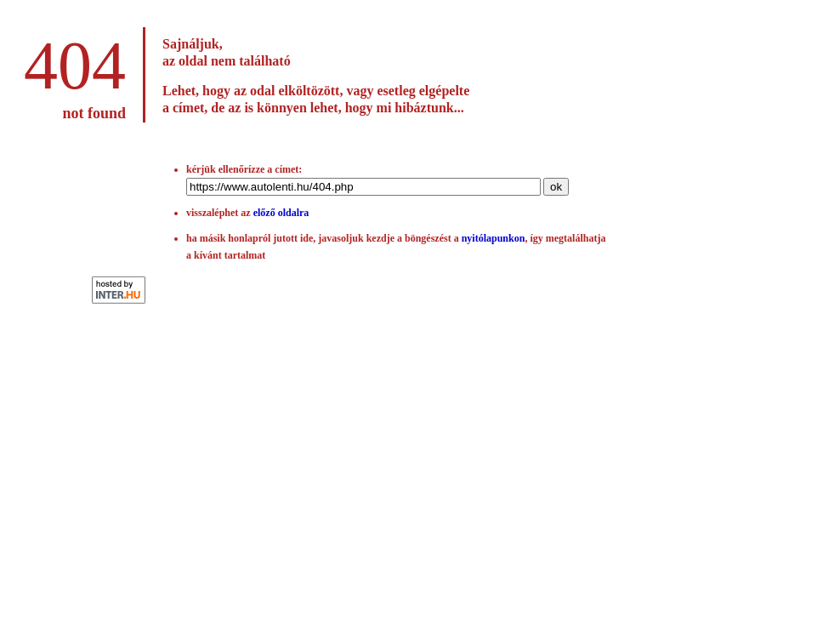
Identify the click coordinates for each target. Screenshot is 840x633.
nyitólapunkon (494, 238)
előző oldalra (281, 213)
